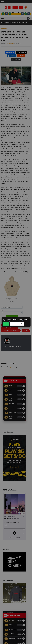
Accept (6, 324)
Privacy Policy (10, 321)
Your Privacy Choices (19, 321)
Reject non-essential (17, 324)
